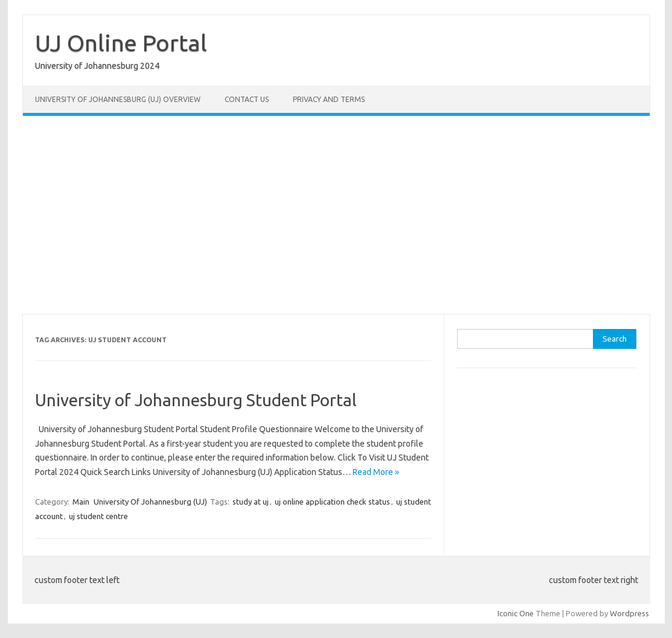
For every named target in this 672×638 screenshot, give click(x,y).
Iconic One (516, 613)
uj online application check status (332, 502)
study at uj (251, 502)
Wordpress (629, 613)
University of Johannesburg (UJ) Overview (118, 99)
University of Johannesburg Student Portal (196, 400)
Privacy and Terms (329, 99)
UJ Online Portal (121, 43)
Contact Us (247, 99)
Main (81, 502)
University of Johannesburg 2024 (97, 66)
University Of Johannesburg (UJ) (150, 502)
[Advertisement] (336, 215)
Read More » (376, 472)
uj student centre (98, 516)
